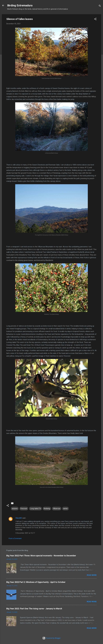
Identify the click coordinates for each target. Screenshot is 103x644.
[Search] (100, 6)
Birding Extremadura (20, 5)
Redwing (47, 509)
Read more (92, 575)
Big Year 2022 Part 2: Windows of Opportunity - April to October (36, 582)
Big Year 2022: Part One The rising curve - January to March (34, 609)
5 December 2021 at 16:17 (25, 533)
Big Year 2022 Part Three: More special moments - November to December (41, 556)
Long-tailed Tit (35, 509)
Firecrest (24, 509)
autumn (15, 509)
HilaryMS (19, 518)
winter (65, 509)
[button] (95, 19)
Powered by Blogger (52, 638)
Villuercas (57, 509)
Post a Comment (15, 538)
